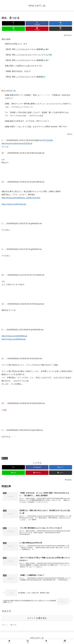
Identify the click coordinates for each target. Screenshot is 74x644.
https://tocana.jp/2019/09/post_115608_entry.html (21, 198)
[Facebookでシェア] (37, 23)
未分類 (5, 458)
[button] (61, 29)
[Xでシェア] (13, 23)
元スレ (70, 134)
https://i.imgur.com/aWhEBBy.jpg (14, 336)
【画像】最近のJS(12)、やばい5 (18, 71)
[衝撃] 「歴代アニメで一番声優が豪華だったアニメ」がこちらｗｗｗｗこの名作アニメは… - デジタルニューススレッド (38, 105)
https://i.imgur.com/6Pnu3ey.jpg (14, 204)
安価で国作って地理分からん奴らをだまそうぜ (23, 66)
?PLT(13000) (48, 140)
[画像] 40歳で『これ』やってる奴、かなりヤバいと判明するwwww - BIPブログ (36, 127)
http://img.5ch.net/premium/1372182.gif (17, 143)
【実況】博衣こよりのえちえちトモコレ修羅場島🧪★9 (27, 49)
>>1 (3, 159)
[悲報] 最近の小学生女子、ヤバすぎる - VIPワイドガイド (27, 121)
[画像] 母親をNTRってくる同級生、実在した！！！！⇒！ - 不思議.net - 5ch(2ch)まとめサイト (38, 97)
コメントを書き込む (37, 618)
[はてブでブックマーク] (61, 23)
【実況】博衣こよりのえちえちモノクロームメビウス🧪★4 (28, 55)
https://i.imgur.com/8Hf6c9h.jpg (14, 339)
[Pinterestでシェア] (37, 29)
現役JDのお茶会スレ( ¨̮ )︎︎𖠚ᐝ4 (16, 44)
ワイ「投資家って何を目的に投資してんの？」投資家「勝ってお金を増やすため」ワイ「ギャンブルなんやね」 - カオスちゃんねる (37, 114)
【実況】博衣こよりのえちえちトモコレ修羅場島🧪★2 (27, 60)
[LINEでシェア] (13, 29)
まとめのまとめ (10, 91)
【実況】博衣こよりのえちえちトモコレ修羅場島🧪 (25, 77)
